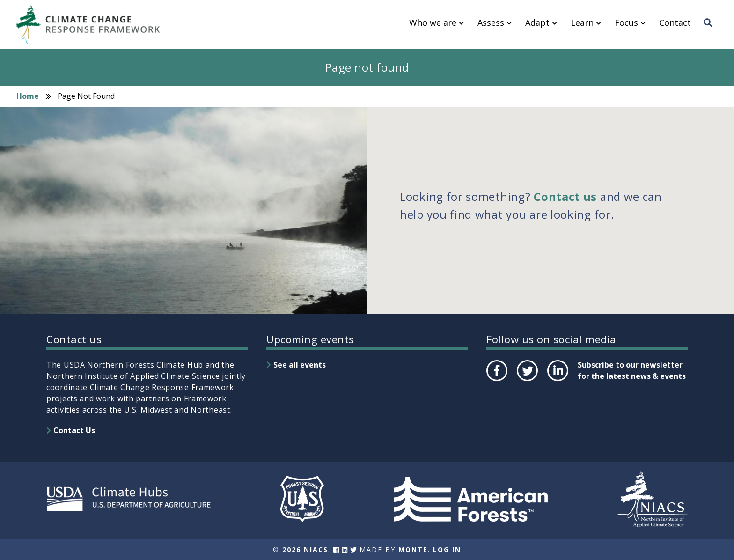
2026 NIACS (305, 549)
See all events (300, 365)
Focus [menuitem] (626, 23)
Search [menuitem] (711, 31)
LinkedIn (557, 381)
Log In (447, 549)
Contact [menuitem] (675, 23)
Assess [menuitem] (491, 23)
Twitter (527, 381)
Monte (413, 549)
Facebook (496, 381)
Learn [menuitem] (582, 23)
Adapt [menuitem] (537, 23)
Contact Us (74, 430)
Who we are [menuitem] (433, 23)
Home (28, 96)
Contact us (565, 196)
